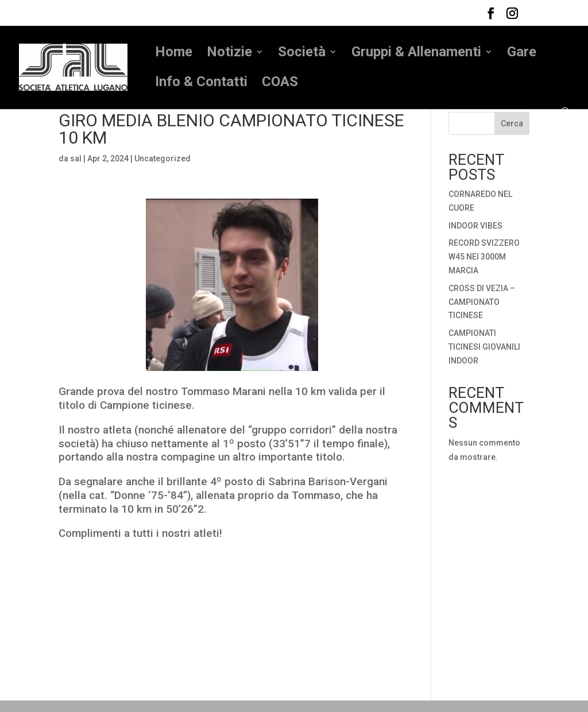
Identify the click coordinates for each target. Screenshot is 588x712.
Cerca (512, 123)
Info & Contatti (201, 84)
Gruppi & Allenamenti (416, 54)
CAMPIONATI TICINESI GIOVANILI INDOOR (484, 347)
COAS (280, 84)
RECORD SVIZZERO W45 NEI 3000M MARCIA (484, 257)
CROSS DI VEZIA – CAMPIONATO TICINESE (482, 302)
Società (302, 54)
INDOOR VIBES (475, 226)
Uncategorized (163, 158)
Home (174, 54)
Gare (522, 54)
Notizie (229, 54)
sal (76, 158)
